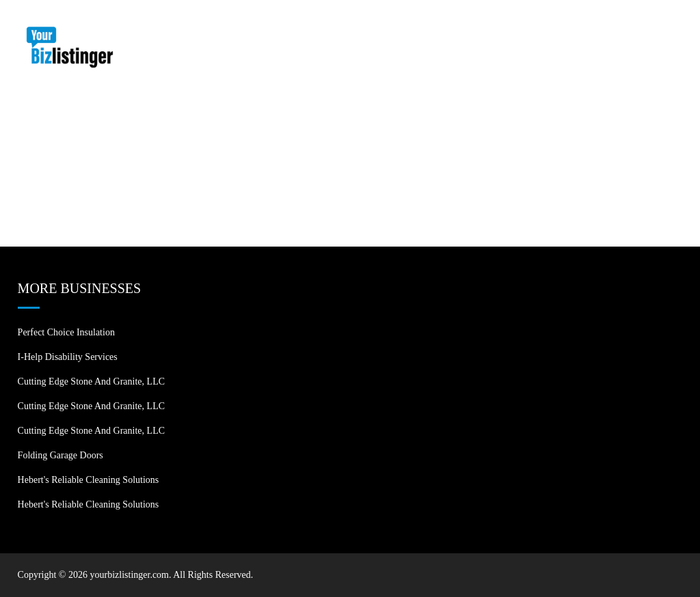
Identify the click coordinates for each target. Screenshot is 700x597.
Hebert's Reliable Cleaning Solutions (89, 480)
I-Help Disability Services (68, 357)
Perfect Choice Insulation (66, 332)
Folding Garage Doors (60, 455)
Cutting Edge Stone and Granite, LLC (91, 381)
